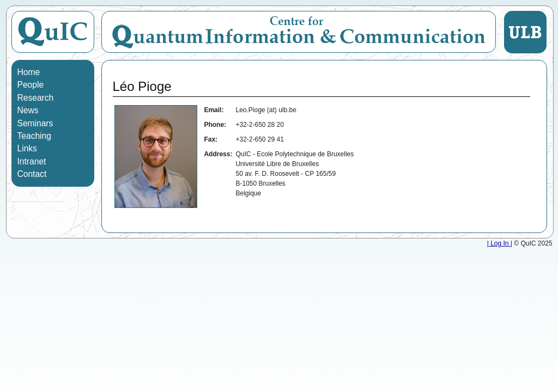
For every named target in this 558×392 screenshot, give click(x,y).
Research (36, 98)
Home (29, 72)
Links (27, 148)
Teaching (34, 136)
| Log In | (500, 243)
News (28, 110)
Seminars (35, 123)
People (31, 85)
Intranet (32, 161)
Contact (32, 174)
